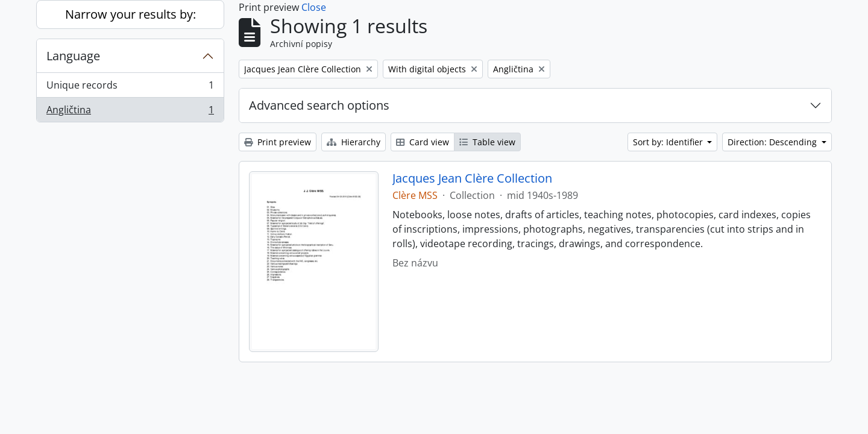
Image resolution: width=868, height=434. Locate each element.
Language (73, 56)
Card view (423, 142)
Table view (487, 142)
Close (314, 7)
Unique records (130, 88)
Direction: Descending (773, 142)
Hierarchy (354, 142)
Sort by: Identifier (669, 142)
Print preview (278, 142)
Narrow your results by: (131, 14)
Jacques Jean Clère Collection (472, 178)
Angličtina (130, 112)
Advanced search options (319, 105)
